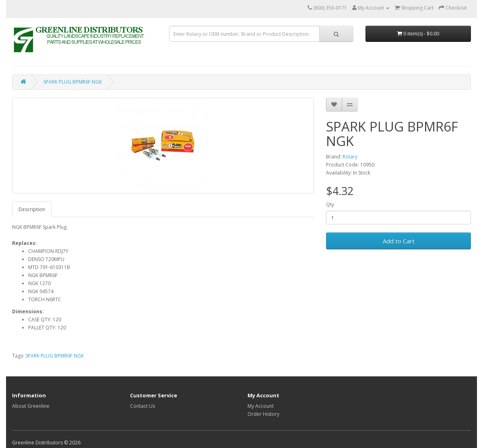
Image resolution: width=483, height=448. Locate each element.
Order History (263, 414)
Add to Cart (399, 241)
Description (32, 209)
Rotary (350, 157)
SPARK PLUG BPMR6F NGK (73, 82)
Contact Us (142, 406)
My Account (261, 406)
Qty (330, 204)
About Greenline (31, 406)
